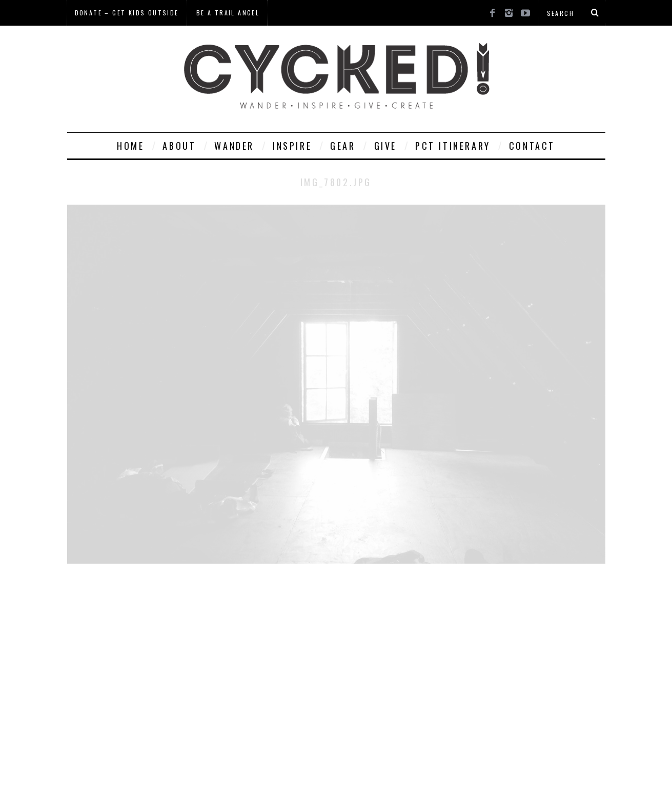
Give (385, 146)
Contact (532, 146)
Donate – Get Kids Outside (127, 13)
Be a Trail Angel (228, 13)
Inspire (292, 146)
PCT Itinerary (453, 146)
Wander (234, 146)
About (179, 146)
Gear (343, 146)
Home (130, 146)
